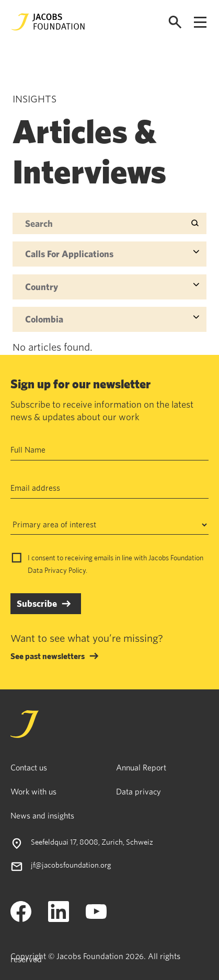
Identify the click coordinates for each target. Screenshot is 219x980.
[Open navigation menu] (200, 22)
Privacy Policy (65, 570)
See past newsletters (48, 656)
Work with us (33, 791)
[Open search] (175, 22)
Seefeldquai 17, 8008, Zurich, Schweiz (92, 842)
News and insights (42, 815)
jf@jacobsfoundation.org (71, 865)
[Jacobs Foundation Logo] (48, 22)
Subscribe (37, 603)
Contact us (29, 767)
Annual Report (141, 767)
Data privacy (139, 791)
